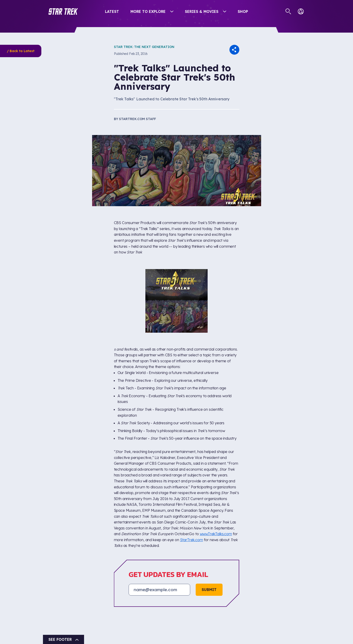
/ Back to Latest (21, 51)
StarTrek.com (192, 540)
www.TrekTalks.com (216, 534)
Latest (112, 11)
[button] (63, 11)
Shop (243, 11)
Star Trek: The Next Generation (144, 47)
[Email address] (159, 590)
